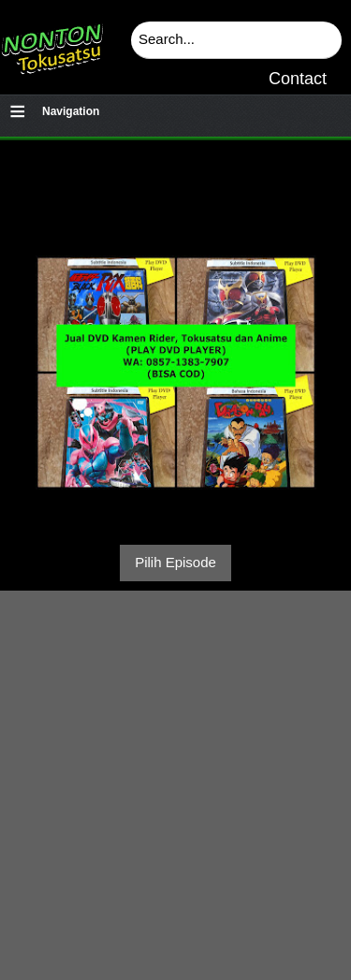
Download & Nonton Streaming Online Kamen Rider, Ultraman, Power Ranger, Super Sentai (51, 42)
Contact (298, 79)
